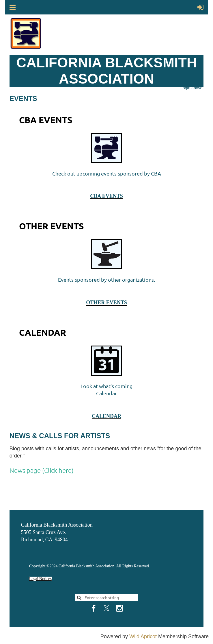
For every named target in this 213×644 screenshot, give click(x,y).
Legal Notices (40, 579)
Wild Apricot (143, 636)
